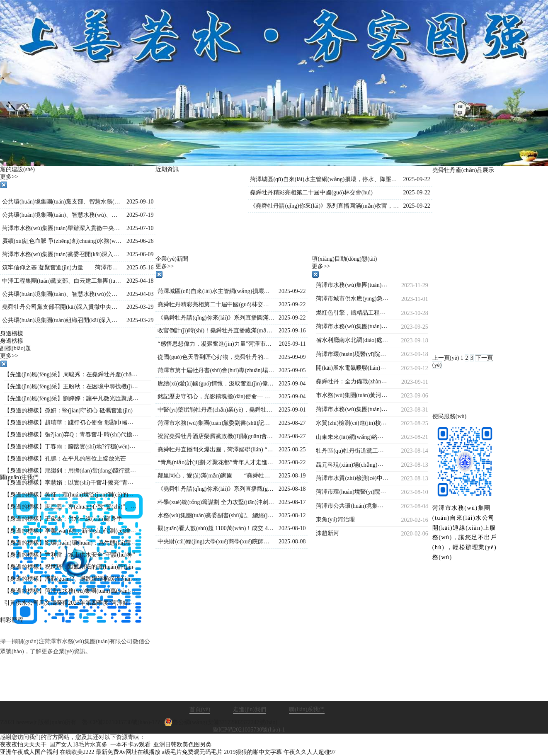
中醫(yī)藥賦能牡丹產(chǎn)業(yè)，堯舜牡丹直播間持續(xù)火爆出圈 (216, 410)
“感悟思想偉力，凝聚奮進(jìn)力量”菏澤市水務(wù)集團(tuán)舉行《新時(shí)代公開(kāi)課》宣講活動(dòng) (216, 344)
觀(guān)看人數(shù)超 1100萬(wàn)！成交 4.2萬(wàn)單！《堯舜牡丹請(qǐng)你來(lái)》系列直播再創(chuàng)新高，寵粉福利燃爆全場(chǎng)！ (216, 528)
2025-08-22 (292, 462)
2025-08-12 (292, 515)
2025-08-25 (292, 449)
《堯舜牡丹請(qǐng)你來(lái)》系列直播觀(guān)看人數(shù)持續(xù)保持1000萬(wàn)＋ (216, 489)
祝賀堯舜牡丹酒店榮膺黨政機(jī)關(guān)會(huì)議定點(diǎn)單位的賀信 (216, 436)
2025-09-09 (292, 357)
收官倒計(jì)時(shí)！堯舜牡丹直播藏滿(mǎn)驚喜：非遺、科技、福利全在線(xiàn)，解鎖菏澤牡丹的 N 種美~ (216, 331)
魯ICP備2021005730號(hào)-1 (249, 730)
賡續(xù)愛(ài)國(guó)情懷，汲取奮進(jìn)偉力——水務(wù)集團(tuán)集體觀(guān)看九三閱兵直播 (216, 384)
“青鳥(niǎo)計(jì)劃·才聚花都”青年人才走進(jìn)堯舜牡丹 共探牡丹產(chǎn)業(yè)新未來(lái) (216, 462)
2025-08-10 (292, 528)
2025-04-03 (140, 294)
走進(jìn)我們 (250, 709)
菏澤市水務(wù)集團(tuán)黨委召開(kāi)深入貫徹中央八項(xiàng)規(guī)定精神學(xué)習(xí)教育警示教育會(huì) (62, 254)
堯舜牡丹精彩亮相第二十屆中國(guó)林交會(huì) (311, 193)
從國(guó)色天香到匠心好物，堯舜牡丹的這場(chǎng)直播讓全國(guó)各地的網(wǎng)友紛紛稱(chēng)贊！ (216, 357)
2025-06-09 (140, 254)
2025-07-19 (140, 215)
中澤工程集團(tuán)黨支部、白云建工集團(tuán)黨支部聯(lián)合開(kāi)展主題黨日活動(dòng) (62, 281)
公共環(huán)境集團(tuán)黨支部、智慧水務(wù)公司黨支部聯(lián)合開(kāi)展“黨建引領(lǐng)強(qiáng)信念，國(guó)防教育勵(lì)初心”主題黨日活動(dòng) (62, 202)
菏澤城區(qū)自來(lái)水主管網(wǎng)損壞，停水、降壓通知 (216, 291)
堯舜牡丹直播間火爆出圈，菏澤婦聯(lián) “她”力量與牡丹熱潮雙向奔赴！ (216, 449)
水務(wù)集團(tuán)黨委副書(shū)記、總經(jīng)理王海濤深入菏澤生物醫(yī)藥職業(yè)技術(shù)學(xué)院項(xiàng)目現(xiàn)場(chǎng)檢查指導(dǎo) (216, 515)
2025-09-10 (140, 202)
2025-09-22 (416, 179)
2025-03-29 (140, 307)
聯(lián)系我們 (307, 709)
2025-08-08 (292, 542)
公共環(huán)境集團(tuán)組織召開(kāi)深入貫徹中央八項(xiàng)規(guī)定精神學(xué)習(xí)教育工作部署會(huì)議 (62, 320)
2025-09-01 (292, 410)
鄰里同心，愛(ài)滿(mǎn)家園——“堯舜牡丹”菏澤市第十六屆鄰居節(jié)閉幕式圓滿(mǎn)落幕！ (216, 476)
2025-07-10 (140, 228)
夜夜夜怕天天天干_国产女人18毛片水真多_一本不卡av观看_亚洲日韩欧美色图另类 (106, 745)
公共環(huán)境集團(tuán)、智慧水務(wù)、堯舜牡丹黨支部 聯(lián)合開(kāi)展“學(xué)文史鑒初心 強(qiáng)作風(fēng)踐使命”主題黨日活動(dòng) (62, 215)
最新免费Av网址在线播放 (128, 752)
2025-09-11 (292, 344)
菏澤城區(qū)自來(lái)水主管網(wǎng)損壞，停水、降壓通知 (324, 179)
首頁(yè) (200, 709)
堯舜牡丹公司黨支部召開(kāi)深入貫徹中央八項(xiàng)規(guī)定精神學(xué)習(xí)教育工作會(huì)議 (62, 307)
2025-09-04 (292, 384)
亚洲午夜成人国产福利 (29, 752)
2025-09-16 (292, 331)
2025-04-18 (140, 281)
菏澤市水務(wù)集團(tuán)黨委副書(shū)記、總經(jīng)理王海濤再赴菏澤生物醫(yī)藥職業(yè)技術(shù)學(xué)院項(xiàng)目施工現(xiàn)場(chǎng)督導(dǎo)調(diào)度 (216, 423)
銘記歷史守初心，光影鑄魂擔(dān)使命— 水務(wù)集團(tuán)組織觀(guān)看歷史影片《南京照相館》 (216, 396)
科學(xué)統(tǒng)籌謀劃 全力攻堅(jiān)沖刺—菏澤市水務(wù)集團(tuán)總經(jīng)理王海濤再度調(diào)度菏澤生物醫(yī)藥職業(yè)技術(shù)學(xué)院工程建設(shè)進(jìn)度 (216, 502)
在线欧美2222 (77, 752)
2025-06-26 (140, 241)
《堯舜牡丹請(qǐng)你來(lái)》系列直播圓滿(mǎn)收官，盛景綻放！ (216, 318)
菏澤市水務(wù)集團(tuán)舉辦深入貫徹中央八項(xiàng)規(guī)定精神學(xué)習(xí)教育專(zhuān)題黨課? (62, 228)
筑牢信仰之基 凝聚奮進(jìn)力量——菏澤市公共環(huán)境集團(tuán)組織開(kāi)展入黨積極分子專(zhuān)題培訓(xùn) (62, 268)
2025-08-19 (292, 476)
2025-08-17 (292, 502)
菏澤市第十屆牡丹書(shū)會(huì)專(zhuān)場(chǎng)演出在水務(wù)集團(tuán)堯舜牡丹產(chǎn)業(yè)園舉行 (216, 370)
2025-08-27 (292, 423)
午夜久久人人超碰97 (310, 752)
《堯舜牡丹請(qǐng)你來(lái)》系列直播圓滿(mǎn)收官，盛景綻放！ (324, 206)
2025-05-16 (140, 268)
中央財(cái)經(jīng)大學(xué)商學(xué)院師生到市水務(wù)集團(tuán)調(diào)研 (216, 542)
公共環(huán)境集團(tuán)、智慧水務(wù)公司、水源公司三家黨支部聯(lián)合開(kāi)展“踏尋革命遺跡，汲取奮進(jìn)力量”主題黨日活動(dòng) (62, 294)
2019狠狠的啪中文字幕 (253, 752)
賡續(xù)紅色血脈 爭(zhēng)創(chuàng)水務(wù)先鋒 (62, 241)
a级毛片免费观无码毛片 (192, 752)
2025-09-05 (292, 370)
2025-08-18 (292, 489)
